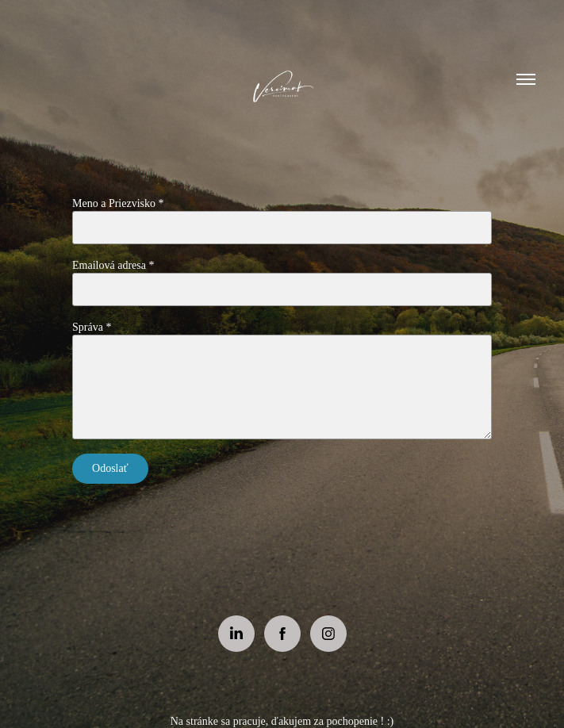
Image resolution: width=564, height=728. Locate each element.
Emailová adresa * (113, 265)
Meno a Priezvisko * (118, 203)
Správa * (92, 327)
